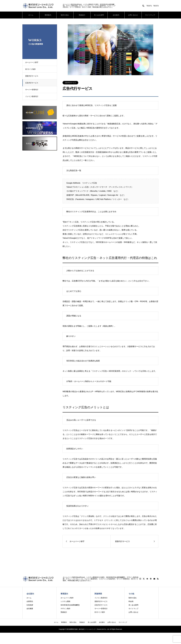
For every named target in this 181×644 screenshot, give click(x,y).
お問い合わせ (133, 15)
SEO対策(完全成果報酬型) (70, 605)
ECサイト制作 (31, 69)
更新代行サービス (32, 76)
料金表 (131, 601)
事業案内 (48, 15)
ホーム (31, 15)
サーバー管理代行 (32, 90)
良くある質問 (99, 15)
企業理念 (30, 601)
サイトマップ (150, 15)
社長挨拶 (30, 605)
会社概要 (30, 609)
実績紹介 (82, 15)
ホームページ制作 (67, 598)
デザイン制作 (65, 609)
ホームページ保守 (32, 62)
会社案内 (116, 15)
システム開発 (65, 601)
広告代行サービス (32, 83)
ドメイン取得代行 (32, 96)
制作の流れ (65, 15)
